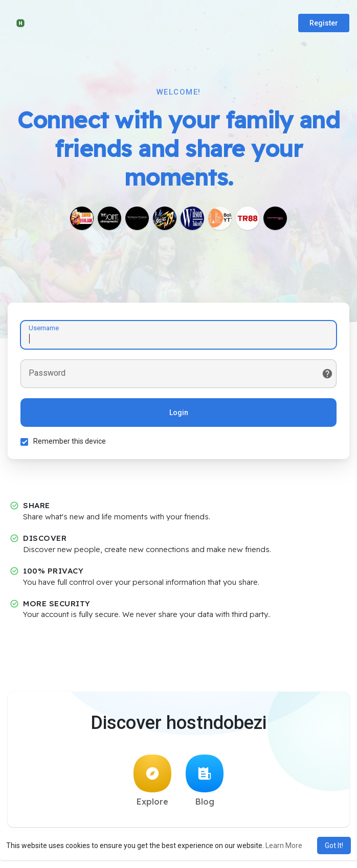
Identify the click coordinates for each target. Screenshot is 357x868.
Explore (152, 781)
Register (324, 23)
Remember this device (70, 441)
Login (179, 413)
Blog (205, 781)
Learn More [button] (284, 846)
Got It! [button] (334, 846)
